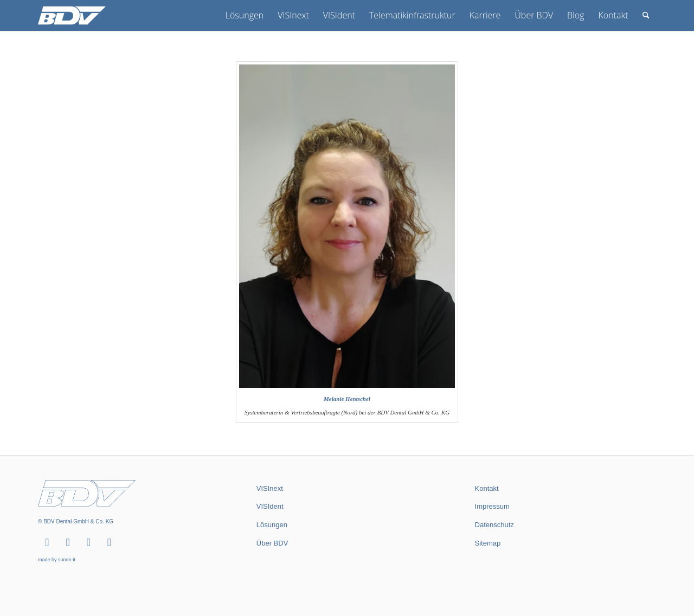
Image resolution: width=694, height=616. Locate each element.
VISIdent (270, 506)
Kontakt (487, 488)
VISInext (270, 488)
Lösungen (272, 525)
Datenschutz (494, 525)
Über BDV (272, 543)
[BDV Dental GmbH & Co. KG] (72, 15)
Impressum (492, 506)
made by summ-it (57, 560)
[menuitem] (245, 15)
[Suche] (646, 15)
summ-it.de (487, 577)
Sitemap (488, 543)
